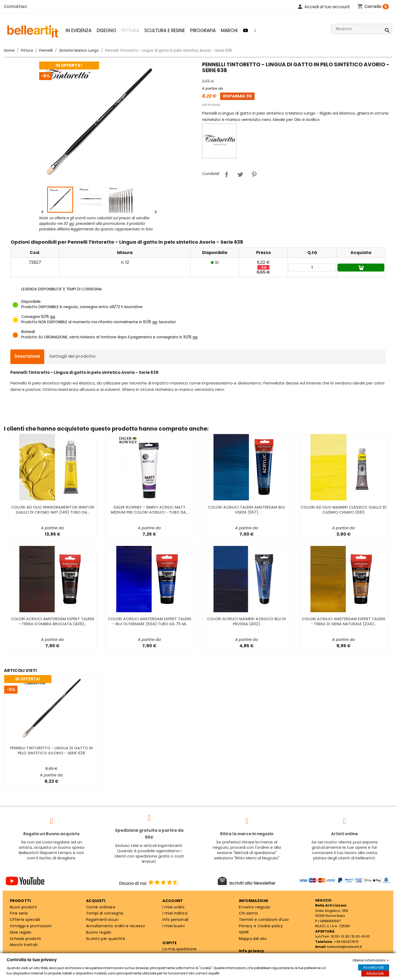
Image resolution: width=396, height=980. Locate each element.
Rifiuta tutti (375, 974)
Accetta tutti (374, 967)
